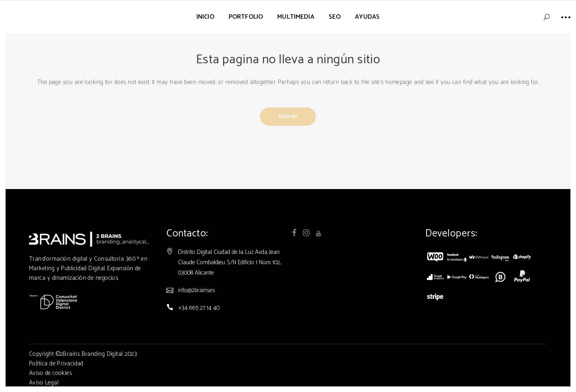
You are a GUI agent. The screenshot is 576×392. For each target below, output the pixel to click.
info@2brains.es (196, 290)
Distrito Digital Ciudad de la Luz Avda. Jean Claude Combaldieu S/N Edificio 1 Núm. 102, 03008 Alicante (229, 262)
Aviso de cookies (50, 373)
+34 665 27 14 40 (199, 308)
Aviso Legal (44, 383)
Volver (288, 116)
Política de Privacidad (56, 364)
